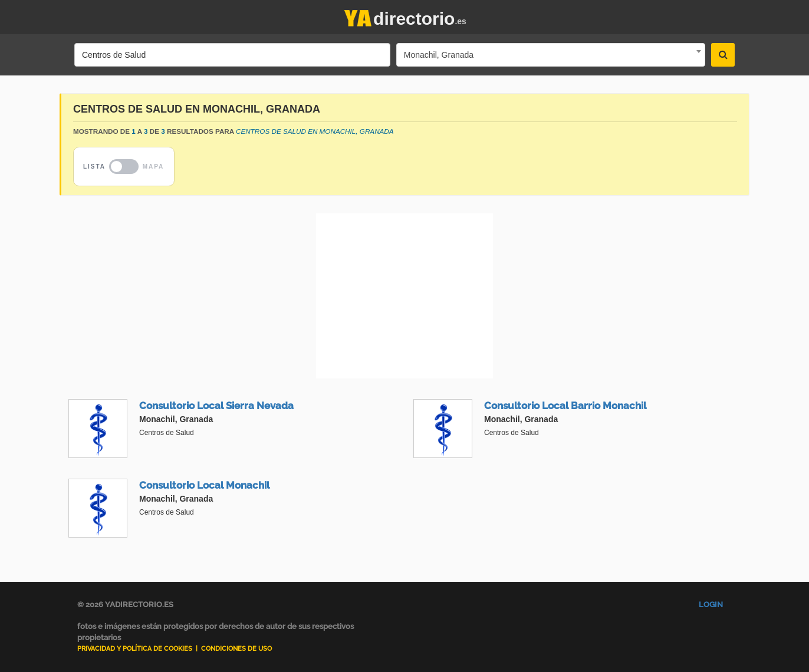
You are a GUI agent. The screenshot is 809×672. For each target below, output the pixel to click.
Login (711, 605)
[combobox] (551, 55)
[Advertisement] (404, 296)
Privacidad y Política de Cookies (135, 649)
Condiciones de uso (236, 649)
